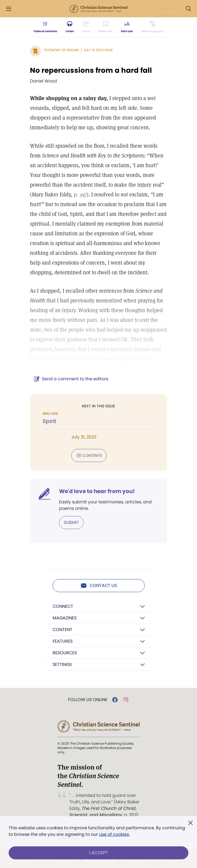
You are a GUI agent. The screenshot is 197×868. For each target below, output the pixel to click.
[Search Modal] (188, 9)
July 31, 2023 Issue (98, 50)
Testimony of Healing (62, 50)
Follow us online (88, 700)
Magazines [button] (65, 618)
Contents (89, 456)
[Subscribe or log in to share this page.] (86, 27)
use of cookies (114, 834)
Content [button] (62, 630)
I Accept (99, 853)
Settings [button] (62, 664)
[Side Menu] (9, 9)
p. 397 (80, 194)
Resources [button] (65, 653)
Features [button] (63, 641)
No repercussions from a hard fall (91, 70)
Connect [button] (63, 606)
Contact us (99, 586)
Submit (71, 522)
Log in (167, 9)
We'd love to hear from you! (97, 491)
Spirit (49, 421)
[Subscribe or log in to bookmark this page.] (106, 27)
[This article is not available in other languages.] (152, 27)
